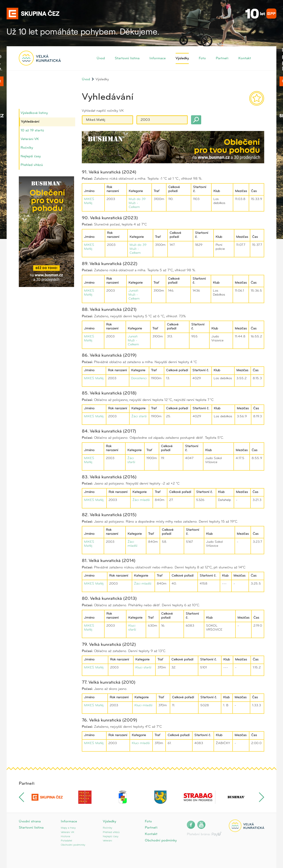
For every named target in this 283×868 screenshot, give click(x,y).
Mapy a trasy (68, 828)
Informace (158, 58)
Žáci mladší (141, 500)
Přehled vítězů (32, 165)
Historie (65, 837)
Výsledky (182, 58)
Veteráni (107, 841)
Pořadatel (66, 841)
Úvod (101, 58)
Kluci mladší (143, 705)
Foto (202, 58)
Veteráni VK (30, 139)
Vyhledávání (30, 122)
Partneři (222, 58)
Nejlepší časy (31, 156)
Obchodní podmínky (73, 845)
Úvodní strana (30, 822)
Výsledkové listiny (34, 113)
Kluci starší (143, 668)
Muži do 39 (137, 199)
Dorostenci (139, 378)
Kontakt (245, 58)
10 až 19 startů (32, 131)
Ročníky (27, 148)
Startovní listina (127, 58)
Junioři (133, 291)
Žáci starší (139, 417)
